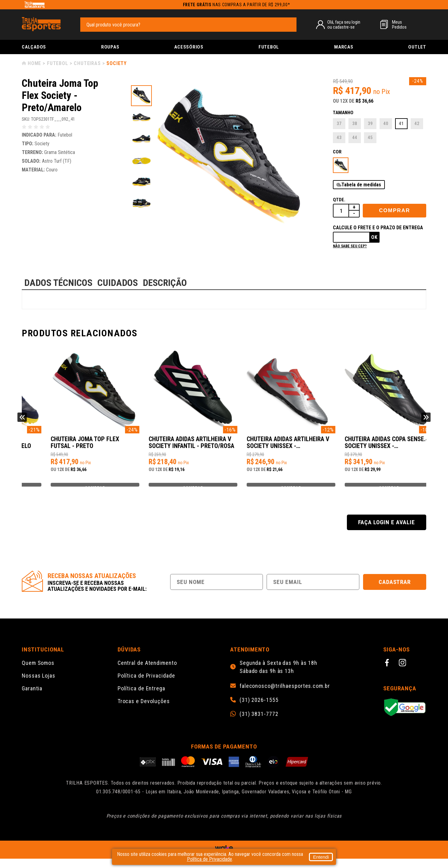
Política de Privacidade (146, 685)
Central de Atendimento (147, 672)
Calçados (34, 47)
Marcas (344, 47)
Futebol (269, 47)
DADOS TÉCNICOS (58, 283)
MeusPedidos (399, 25)
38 (355, 124)
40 (386, 124)
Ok (374, 237)
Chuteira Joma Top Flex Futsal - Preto (165, 446)
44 (355, 138)
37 (339, 124)
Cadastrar (395, 591)
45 (370, 138)
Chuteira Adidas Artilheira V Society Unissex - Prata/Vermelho (374, 446)
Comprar (394, 210)
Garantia (32, 698)
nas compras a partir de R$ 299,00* (237, 5)
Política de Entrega (141, 698)
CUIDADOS (118, 283)
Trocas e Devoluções (144, 710)
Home (34, 63)
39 (370, 124)
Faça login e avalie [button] (386, 532)
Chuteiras (87, 63)
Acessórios (189, 47)
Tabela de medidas (361, 185)
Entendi (321, 857)
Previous (22, 422)
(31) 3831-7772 (259, 723)
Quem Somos (38, 672)
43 (339, 138)
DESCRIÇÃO (165, 283)
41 (401, 124)
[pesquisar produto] (289, 24)
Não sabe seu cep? (350, 246)
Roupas (110, 47)
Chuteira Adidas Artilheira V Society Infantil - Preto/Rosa (275, 446)
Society (117, 63)
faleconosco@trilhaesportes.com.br (285, 695)
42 (417, 124)
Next (426, 422)
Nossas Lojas (39, 685)
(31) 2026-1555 (259, 709)
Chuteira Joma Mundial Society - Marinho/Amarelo (69, 446)
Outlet (417, 47)
